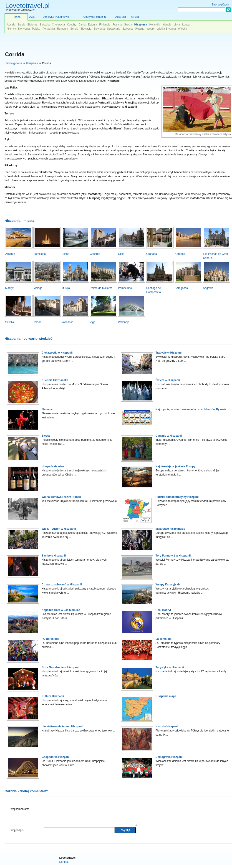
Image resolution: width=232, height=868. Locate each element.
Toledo (37, 322)
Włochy (183, 29)
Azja (32, 17)
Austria (11, 25)
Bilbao (65, 254)
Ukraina (140, 29)
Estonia (92, 25)
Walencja (124, 322)
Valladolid (67, 322)
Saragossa (181, 288)
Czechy (72, 25)
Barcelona (40, 254)
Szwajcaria (113, 29)
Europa (16, 17)
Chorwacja (58, 25)
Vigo (93, 322)
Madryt (9, 288)
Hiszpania (32, 63)
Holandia (155, 25)
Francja (117, 25)
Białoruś (32, 25)
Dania (82, 25)
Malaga (38, 288)
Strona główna (13, 63)
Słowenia (99, 29)
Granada (152, 254)
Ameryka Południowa (56, 17)
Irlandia (167, 25)
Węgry (151, 29)
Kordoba (180, 254)
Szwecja (127, 29)
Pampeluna (125, 288)
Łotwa (186, 25)
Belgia (21, 25)
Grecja (128, 25)
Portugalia (49, 29)
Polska (36, 29)
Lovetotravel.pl (27, 6)
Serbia (74, 29)
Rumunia (63, 29)
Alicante (10, 254)
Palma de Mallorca (101, 288)
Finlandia (105, 25)
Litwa (177, 25)
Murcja (66, 288)
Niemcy (11, 29)
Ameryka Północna (94, 17)
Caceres (95, 254)
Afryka (135, 17)
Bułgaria (45, 25)
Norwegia (24, 29)
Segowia (208, 288)
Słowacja (86, 29)
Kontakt (64, 865)
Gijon (121, 254)
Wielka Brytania (166, 29)
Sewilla (10, 322)
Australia (121, 17)
